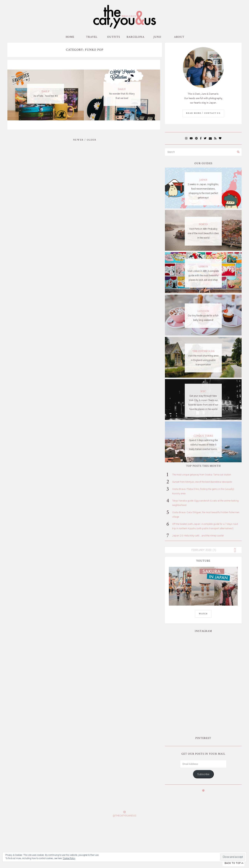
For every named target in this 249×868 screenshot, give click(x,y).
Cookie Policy (69, 858)
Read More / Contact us (203, 113)
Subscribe (203, 726)
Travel (92, 37)
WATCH (203, 614)
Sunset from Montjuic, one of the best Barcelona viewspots (202, 482)
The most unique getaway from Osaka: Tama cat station (202, 475)
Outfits (114, 37)
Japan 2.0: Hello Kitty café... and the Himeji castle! (198, 536)
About (179, 37)
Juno (157, 37)
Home (70, 37)
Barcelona (136, 37)
